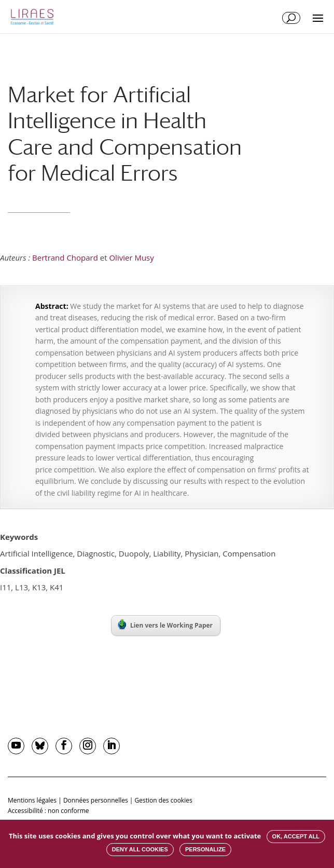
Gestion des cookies (164, 800)
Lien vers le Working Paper (165, 625)
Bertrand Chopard (65, 257)
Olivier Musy (131, 257)
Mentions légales (32, 800)
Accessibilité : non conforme (48, 811)
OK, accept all (296, 836)
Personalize (205, 849)
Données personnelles (96, 800)
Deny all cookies (140, 849)
